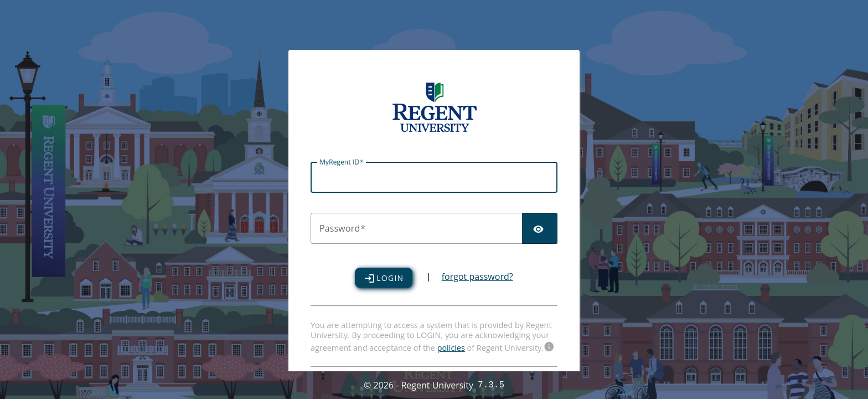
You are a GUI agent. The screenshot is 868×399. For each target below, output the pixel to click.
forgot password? (477, 278)
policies (451, 348)
